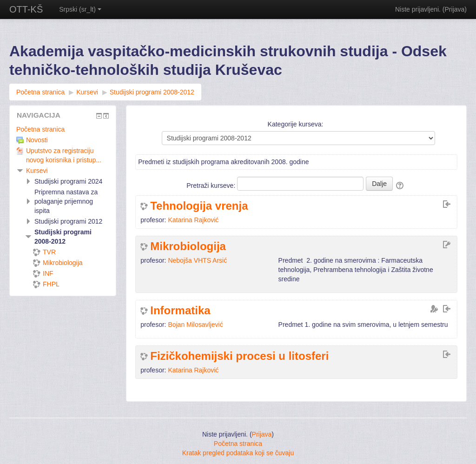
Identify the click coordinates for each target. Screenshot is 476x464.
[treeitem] (63, 129)
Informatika (180, 311)
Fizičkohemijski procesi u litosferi (239, 356)
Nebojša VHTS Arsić (197, 260)
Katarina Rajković (193, 220)
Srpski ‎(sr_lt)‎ (80, 9)
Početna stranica (40, 129)
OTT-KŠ (26, 9)
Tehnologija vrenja (199, 206)
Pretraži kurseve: (212, 186)
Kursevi (37, 171)
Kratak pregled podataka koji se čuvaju (238, 453)
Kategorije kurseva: (296, 124)
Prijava (455, 9)
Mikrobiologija (188, 246)
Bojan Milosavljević (195, 325)
